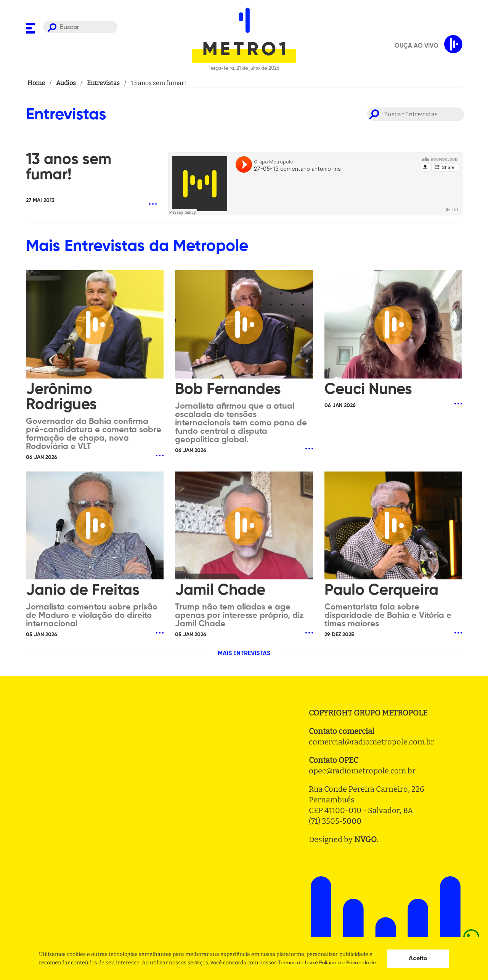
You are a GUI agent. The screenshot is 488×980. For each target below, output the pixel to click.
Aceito (418, 959)
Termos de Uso (296, 963)
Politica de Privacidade (348, 963)
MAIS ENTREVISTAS (244, 654)
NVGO (365, 839)
